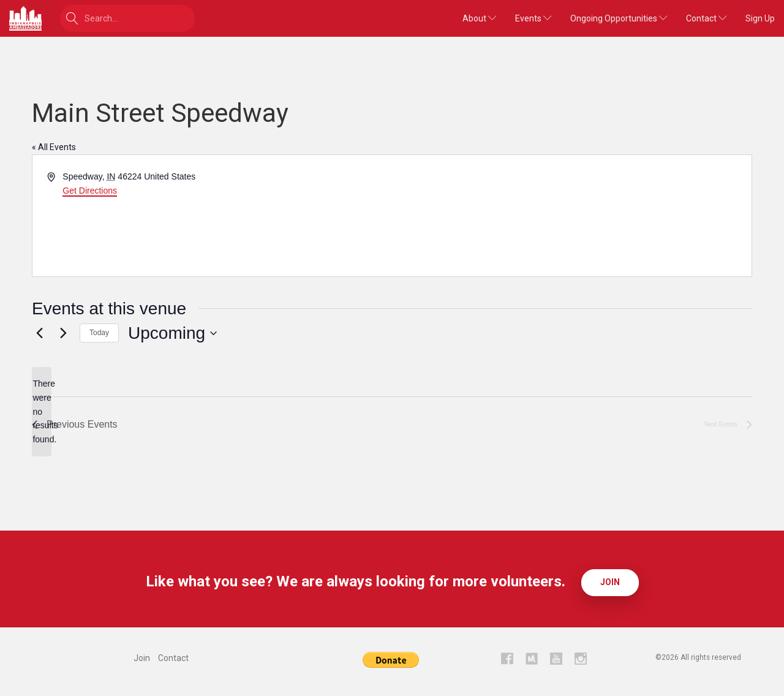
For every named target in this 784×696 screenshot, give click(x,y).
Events (533, 18)
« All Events (54, 147)
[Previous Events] (39, 333)
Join (610, 581)
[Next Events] (63, 333)
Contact (707, 18)
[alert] (42, 411)
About (480, 18)
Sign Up (760, 18)
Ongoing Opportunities (619, 18)
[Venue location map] (571, 216)
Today (99, 333)
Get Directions (90, 191)
